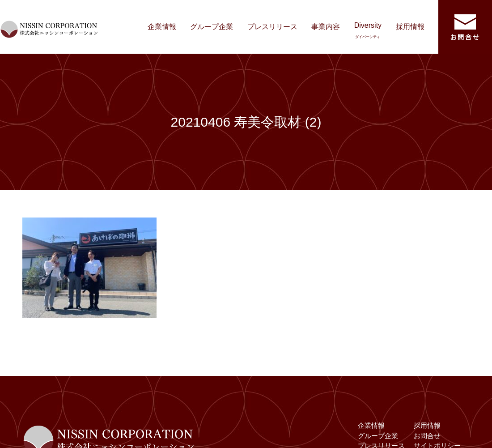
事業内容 (326, 27)
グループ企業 (212, 27)
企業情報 (162, 27)
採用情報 (410, 27)
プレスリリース (272, 27)
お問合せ (427, 436)
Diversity (368, 30)
